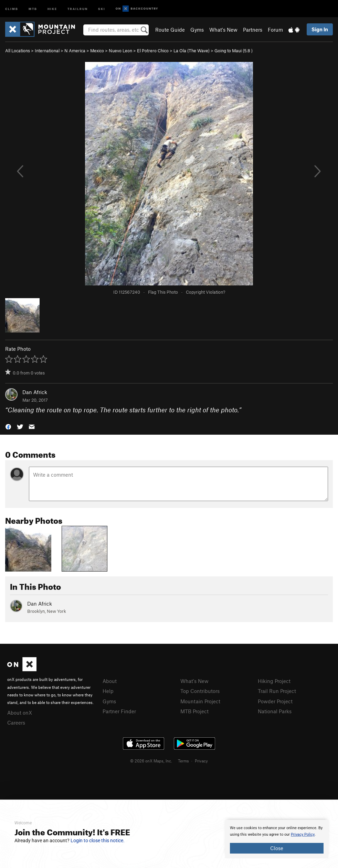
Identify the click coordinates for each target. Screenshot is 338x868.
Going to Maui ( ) (234, 51)
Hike (52, 8)
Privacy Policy (303, 834)
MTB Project (194, 711)
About (110, 681)
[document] (277, 839)
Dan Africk (35, 392)
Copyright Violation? (205, 292)
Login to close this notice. (98, 840)
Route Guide (170, 30)
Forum (275, 30)
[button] (8, 426)
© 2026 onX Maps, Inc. (151, 761)
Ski (102, 8)
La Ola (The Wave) (192, 51)
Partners (253, 30)
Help (108, 691)
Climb (12, 8)
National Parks (275, 711)
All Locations (18, 51)
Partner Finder (119, 711)
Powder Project (275, 701)
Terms (183, 761)
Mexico (97, 51)
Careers (16, 723)
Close (277, 848)
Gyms (197, 30)
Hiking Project (274, 681)
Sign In (320, 29)
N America (75, 51)
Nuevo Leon (120, 51)
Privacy (201, 761)
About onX (20, 713)
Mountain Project (200, 701)
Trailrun (78, 8)
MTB (33, 8)
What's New (223, 30)
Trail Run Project (277, 691)
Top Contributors (200, 691)
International (47, 51)
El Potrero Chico (153, 51)
